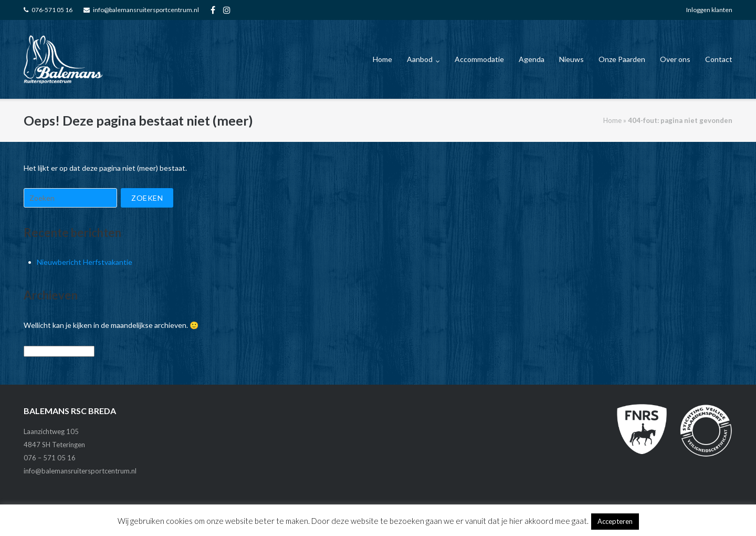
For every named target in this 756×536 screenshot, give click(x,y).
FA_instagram (227, 10)
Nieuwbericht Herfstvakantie (85, 262)
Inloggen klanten (709, 10)
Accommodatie (479, 59)
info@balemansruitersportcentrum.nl (146, 10)
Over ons (675, 59)
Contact (719, 59)
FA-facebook (213, 10)
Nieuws (571, 59)
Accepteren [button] (615, 521)
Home (382, 59)
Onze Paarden (622, 59)
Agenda (532, 59)
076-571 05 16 (52, 10)
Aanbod (420, 59)
